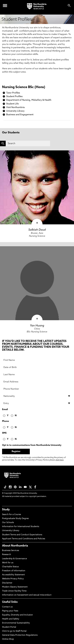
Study (6, 510)
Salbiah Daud (37, 230)
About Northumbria (15, 546)
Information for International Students (21, 527)
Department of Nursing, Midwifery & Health (29, 100)
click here (60, 460)
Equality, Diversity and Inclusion (17, 615)
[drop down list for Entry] (37, 403)
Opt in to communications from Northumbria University (32, 445)
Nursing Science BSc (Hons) (24, 87)
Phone (5, 421)
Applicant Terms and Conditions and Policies (24, 539)
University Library (15, 111)
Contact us (7, 607)
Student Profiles (14, 97)
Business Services (11, 551)
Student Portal (9, 627)
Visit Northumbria (15, 107)
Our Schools (8, 523)
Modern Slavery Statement (15, 587)
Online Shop (8, 639)
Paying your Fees (10, 611)
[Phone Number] (37, 389)
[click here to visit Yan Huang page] (37, 283)
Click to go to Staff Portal (14, 631)
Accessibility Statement (13, 575)
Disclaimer (7, 583)
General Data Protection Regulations (20, 635)
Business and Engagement (20, 115)
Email (5, 410)
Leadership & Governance (14, 559)
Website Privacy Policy (13, 579)
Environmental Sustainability (16, 623)
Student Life (12, 104)
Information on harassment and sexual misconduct (27, 595)
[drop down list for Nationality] (37, 396)
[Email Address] (37, 382)
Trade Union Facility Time (14, 591)
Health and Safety (11, 619)
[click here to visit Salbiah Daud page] (37, 187)
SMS (4, 433)
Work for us (8, 563)
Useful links (10, 602)
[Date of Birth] (37, 367)
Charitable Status (10, 567)
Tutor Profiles (13, 93)
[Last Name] (37, 374)
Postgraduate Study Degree (15, 519)
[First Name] (37, 360)
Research (7, 555)
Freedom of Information (14, 571)
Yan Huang (37, 326)
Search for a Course (12, 515)
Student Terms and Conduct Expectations (22, 535)
